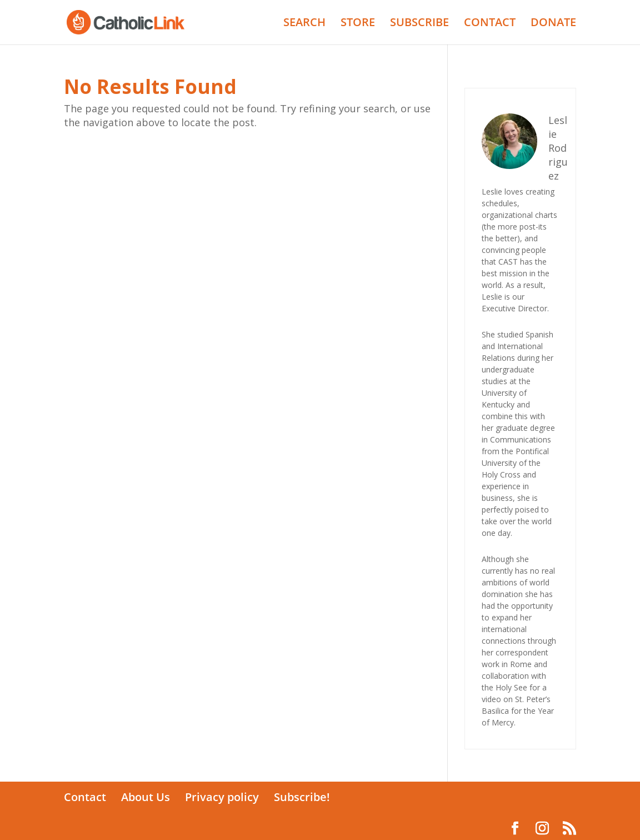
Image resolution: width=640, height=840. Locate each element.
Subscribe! (302, 797)
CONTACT (490, 24)
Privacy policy (222, 797)
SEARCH (304, 24)
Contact (85, 797)
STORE (358, 24)
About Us (146, 797)
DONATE (553, 24)
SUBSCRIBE (419, 24)
